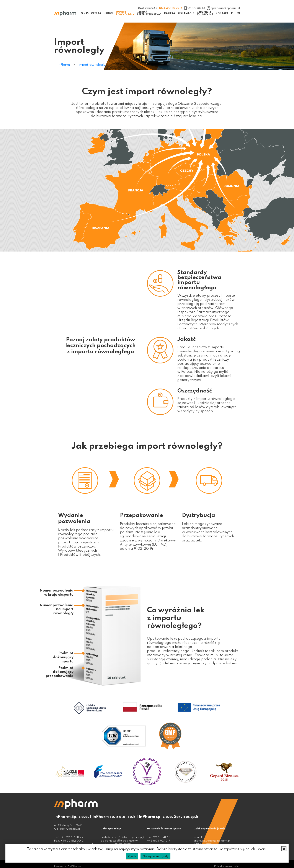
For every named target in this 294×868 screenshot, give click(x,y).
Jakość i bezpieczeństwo (149, 13)
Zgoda (132, 856)
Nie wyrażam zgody (155, 856)
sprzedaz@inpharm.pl (223, 8)
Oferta (96, 13)
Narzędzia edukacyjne (205, 13)
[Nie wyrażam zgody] (284, 849)
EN (238, 13)
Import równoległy (125, 13)
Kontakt (222, 13)
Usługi (108, 13)
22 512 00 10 (195, 8)
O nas (85, 13)
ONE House (74, 866)
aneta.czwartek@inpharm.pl (212, 841)
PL (233, 13)
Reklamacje (186, 13)
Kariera (170, 13)
